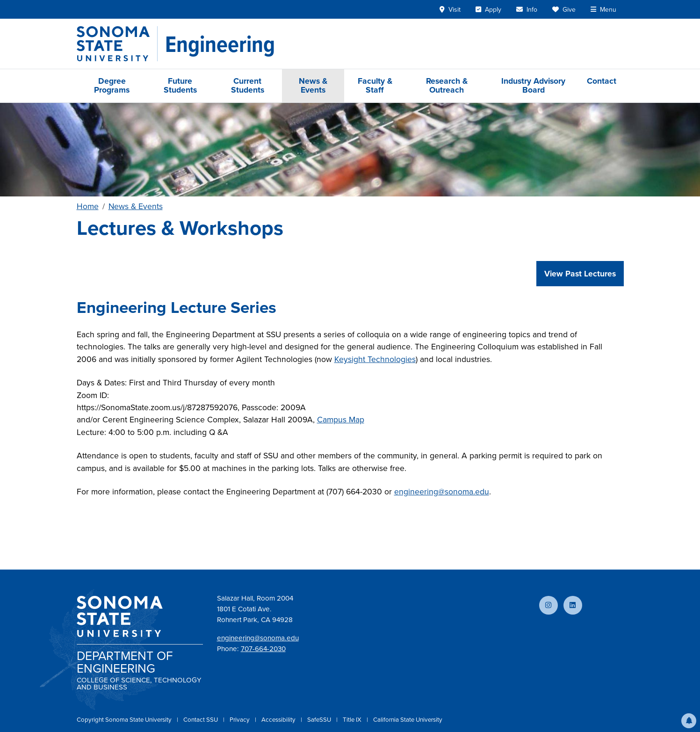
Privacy (240, 720)
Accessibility (279, 720)
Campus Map (341, 420)
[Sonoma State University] (117, 44)
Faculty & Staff (375, 85)
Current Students (248, 85)
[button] (689, 721)
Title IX (353, 720)
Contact (602, 81)
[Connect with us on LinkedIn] (573, 605)
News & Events (313, 85)
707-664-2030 (263, 649)
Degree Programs (112, 85)
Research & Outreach (447, 85)
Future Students (180, 85)
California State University (408, 720)
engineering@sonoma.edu (442, 492)
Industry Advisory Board (533, 85)
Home (88, 206)
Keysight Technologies (375, 359)
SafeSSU (320, 720)
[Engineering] (220, 44)
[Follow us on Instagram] (548, 605)
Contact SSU (201, 720)
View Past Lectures (580, 274)
